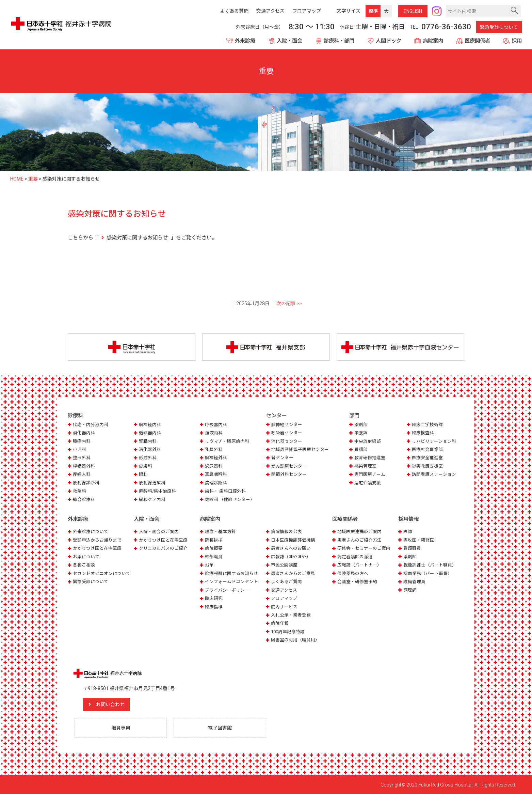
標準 (373, 11)
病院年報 (280, 623)
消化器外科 (150, 449)
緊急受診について (499, 27)
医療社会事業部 (427, 449)
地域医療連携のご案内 (359, 532)
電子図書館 (220, 728)
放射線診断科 (86, 483)
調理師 (410, 590)
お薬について (86, 557)
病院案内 (433, 41)
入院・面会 (289, 41)
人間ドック (389, 41)
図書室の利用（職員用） (295, 640)
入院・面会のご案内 (159, 532)
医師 (408, 532)
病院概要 (214, 548)
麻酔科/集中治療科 (157, 491)
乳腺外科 (214, 449)
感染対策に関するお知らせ (137, 238)
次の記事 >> (289, 303)
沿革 (209, 565)
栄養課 (361, 433)
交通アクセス (284, 590)
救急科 (79, 491)
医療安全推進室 (427, 458)
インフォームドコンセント (231, 582)
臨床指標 (214, 607)
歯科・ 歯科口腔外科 (225, 491)
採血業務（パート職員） (428, 573)
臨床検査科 (423, 433)
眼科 (143, 474)
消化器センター (287, 441)
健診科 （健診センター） (230, 500)
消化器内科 (84, 433)
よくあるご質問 (286, 582)
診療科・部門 (339, 41)
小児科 (79, 449)
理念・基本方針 (220, 532)
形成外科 (148, 458)
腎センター (282, 458)
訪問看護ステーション (434, 474)
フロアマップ (284, 598)
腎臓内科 (148, 441)
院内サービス (284, 607)
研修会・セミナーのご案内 (364, 548)
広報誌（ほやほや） (291, 557)
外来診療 (245, 41)
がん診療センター (289, 466)
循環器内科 (150, 433)
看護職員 (412, 548)
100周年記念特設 (288, 632)
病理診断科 (216, 483)
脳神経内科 (150, 425)
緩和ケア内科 (152, 500)
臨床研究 (214, 598)
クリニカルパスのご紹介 (163, 548)
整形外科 (82, 458)
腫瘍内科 (82, 441)
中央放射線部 (368, 441)
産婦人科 (82, 474)
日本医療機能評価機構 (293, 540)
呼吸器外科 (84, 466)
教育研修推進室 (370, 458)
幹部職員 (214, 557)
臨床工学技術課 (427, 425)
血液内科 (214, 433)
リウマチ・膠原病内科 (227, 441)
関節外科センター (289, 474)
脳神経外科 (216, 458)
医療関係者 (477, 41)
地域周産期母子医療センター (300, 449)
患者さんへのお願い (291, 548)
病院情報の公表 (286, 532)
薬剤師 (410, 557)
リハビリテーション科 (434, 441)
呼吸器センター (287, 433)
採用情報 (408, 519)
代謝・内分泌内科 (91, 425)
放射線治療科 (152, 483)
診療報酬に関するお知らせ (231, 573)
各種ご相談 (84, 565)
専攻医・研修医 (419, 540)
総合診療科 (84, 500)
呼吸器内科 (216, 425)
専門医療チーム (370, 474)
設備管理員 (414, 582)
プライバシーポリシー (227, 590)
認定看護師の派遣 (355, 557)
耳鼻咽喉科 (216, 474)
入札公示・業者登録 (291, 615)
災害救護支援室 (427, 466)
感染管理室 (365, 466)
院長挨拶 (214, 540)
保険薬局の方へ (353, 573)
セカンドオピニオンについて (102, 573)
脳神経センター (287, 425)
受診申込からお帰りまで (97, 540)
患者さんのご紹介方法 (359, 540)
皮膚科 (146, 466)
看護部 (361, 449)
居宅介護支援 (368, 483)
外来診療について (91, 532)
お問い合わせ (110, 704)
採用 (517, 41)
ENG (413, 11)
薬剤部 (361, 425)
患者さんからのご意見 (293, 573)
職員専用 (121, 728)
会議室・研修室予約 (357, 582)
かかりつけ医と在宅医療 (97, 548)
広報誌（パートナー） (359, 565)
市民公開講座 (284, 565)
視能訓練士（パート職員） (430, 565)
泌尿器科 (214, 466)
